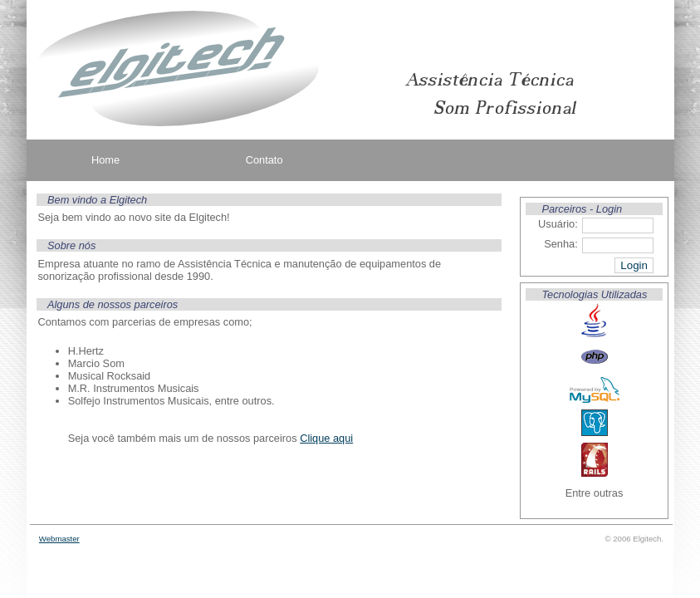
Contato (264, 160)
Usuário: (558, 224)
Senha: (561, 244)
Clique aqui (326, 438)
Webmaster (59, 539)
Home (105, 160)
